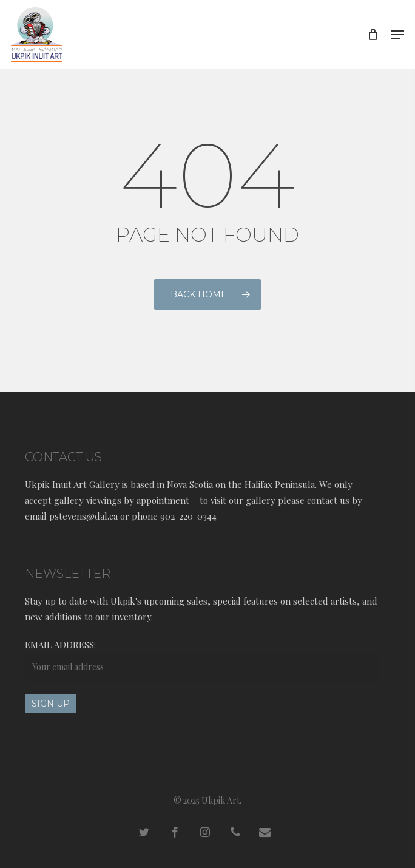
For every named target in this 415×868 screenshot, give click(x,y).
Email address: (60, 645)
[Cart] (373, 35)
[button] (397, 35)
